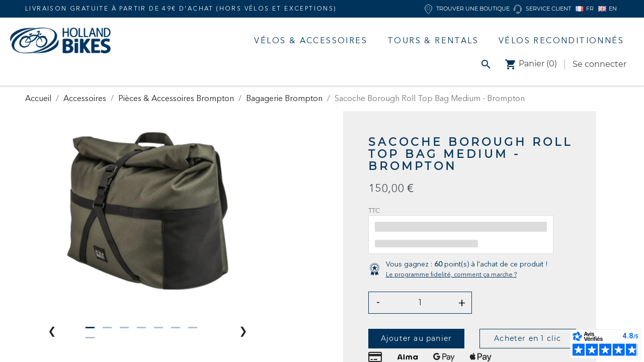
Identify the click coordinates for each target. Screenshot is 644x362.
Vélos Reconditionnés (561, 40)
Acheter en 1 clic (528, 338)
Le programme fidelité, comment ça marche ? (451, 274)
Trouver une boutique (467, 9)
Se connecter (599, 64)
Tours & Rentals (433, 40)
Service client (542, 9)
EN (608, 9)
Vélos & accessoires (311, 40)
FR (585, 9)
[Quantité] (420, 303)
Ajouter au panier (416, 338)
